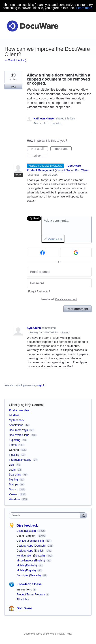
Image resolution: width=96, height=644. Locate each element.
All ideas (14, 415)
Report (66, 332)
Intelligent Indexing (20, 460)
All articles (23, 599)
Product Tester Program (31, 595)
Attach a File (55, 239)
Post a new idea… (20, 410)
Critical (40, 156)
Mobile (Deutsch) (27, 565)
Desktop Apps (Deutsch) (31, 546)
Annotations (16, 425)
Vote (13, 87)
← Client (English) (15, 60)
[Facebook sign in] (43, 253)
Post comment (77, 309)
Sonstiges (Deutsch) (29, 575)
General (38, 405)
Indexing (14, 455)
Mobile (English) (27, 570)
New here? (59, 299)
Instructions (24, 590)
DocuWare (24, 608)
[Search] (83, 515)
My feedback (17, 420)
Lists (12, 465)
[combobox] (46, 515)
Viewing (14, 494)
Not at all (40, 149)
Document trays (18, 430)
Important (63, 149)
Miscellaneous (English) (31, 561)
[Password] (59, 283)
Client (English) (20, 405)
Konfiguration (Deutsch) (31, 556)
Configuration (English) (31, 541)
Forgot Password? (39, 292)
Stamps (14, 485)
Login (12, 470)
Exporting (15, 440)
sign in (41, 385)
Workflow (14, 499)
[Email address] (59, 272)
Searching (15, 475)
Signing (13, 480)
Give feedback (27, 525)
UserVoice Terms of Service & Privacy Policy (48, 634)
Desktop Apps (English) (31, 551)
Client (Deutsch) (27, 531)
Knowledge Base (29, 584)
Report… (57, 123)
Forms (13, 445)
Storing (13, 489)
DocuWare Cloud (19, 435)
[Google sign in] (76, 253)
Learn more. (85, 8)
